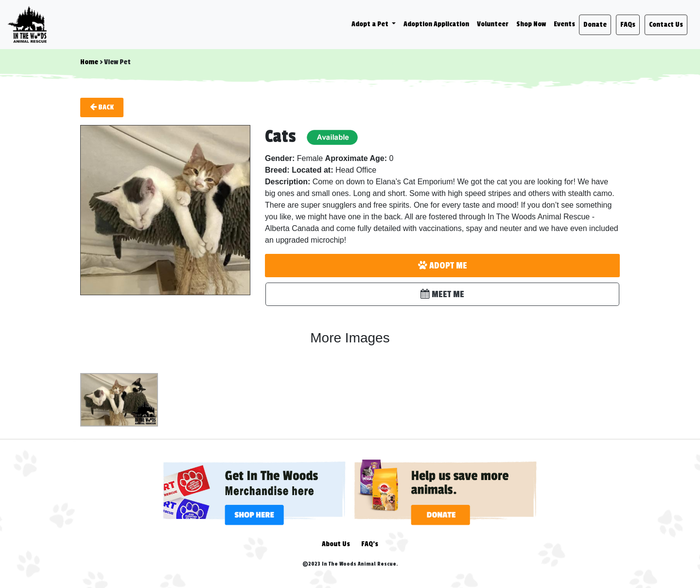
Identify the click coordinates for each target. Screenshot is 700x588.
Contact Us (666, 25)
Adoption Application (436, 24)
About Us (336, 544)
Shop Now (531, 24)
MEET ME (442, 294)
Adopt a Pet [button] (371, 24)
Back (102, 107)
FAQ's (370, 544)
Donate (595, 25)
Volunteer (493, 24)
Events (564, 24)
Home (89, 62)
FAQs (628, 25)
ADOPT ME (443, 266)
